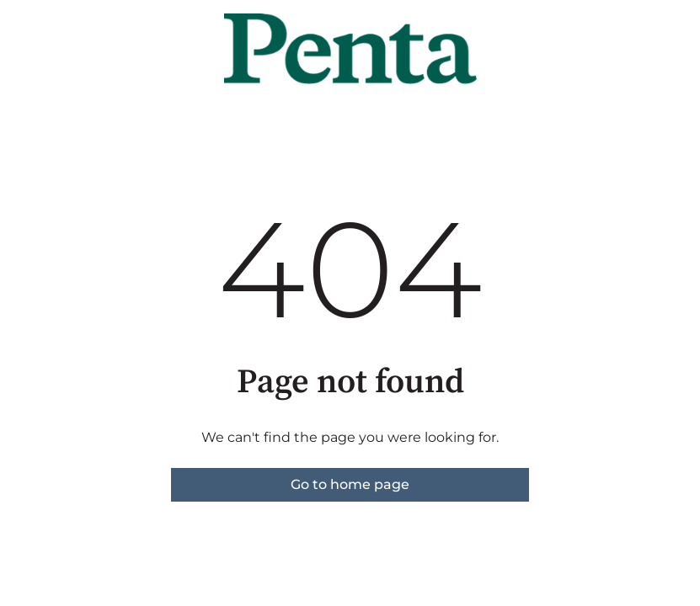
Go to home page (350, 484)
